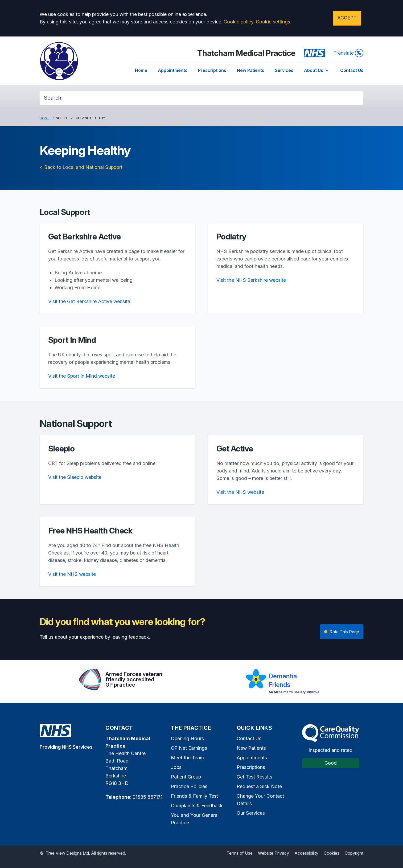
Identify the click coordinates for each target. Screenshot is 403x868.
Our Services (251, 813)
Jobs (176, 767)
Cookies (332, 853)
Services (284, 70)
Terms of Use (240, 853)
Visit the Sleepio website (75, 477)
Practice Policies (189, 786)
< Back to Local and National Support (81, 167)
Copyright (354, 853)
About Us (317, 70)
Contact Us (352, 70)
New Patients (251, 70)
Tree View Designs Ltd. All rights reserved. (86, 853)
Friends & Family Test (194, 796)
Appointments (173, 70)
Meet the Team (187, 758)
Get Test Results (254, 777)
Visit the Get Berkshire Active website (89, 301)
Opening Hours (187, 738)
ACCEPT (347, 18)
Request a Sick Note (259, 786)
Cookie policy (238, 22)
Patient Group (186, 777)
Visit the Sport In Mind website (82, 376)
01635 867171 (147, 797)
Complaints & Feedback (197, 806)
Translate (348, 53)
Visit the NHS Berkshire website (251, 280)
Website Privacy (274, 853)
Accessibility (306, 853)
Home (141, 70)
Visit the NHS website (240, 492)
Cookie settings (273, 22)
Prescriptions (212, 70)
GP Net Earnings (189, 748)
